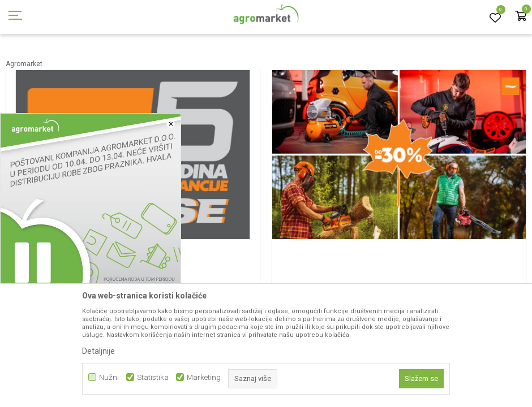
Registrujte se (445, 11)
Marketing (204, 377)
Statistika (153, 377)
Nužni (109, 377)
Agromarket (24, 64)
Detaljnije (98, 351)
